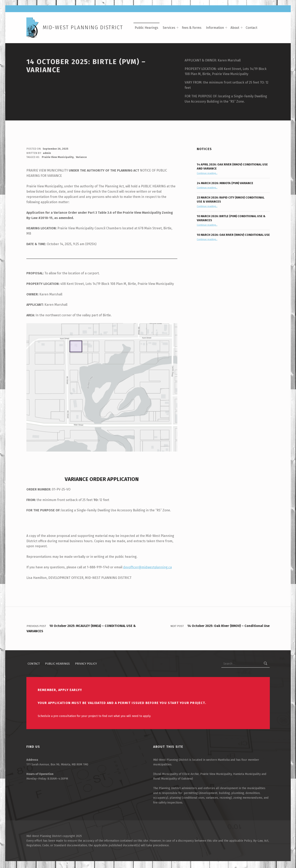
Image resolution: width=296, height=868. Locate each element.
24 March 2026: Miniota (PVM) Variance (225, 185)
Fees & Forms (192, 28)
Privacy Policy (86, 665)
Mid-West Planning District (83, 27)
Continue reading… (207, 175)
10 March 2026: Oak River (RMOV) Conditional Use (233, 236)
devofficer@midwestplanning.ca (147, 569)
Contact (251, 28)
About (235, 28)
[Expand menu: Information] (226, 28)
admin (47, 155)
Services (169, 28)
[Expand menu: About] (242, 28)
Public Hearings (146, 28)
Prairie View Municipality (58, 159)
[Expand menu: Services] (178, 28)
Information (215, 28)
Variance (81, 159)
